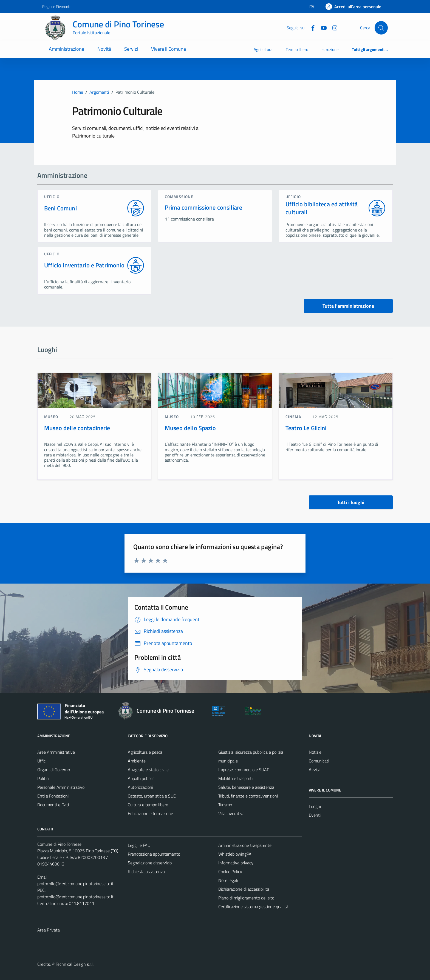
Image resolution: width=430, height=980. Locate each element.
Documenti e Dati (53, 805)
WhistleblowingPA (235, 854)
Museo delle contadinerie (77, 428)
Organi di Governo (54, 770)
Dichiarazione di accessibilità (244, 889)
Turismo (225, 805)
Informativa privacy (236, 863)
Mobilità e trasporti (235, 778)
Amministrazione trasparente (245, 845)
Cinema (294, 417)
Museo (52, 417)
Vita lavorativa (231, 813)
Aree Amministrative (56, 752)
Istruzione (330, 49)
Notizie (315, 752)
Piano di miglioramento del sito (246, 898)
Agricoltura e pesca (145, 752)
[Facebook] (311, 27)
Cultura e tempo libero (148, 805)
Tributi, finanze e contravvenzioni (248, 796)
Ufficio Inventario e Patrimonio (84, 265)
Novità (104, 49)
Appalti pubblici (142, 778)
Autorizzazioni (140, 787)
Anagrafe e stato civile (148, 770)
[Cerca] (381, 28)
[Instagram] (333, 27)
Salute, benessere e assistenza (246, 787)
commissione (179, 197)
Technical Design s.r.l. (75, 964)
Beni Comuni (60, 208)
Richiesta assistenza (146, 872)
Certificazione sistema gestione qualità (253, 907)
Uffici (42, 761)
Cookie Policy (230, 872)
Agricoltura (263, 49)
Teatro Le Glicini (306, 428)
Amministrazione (67, 49)
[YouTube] (322, 27)
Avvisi (314, 770)
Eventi (315, 815)
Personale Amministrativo (61, 787)
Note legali (228, 880)
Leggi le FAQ (139, 845)
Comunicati (319, 761)
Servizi (131, 49)
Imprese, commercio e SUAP (244, 770)
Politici (43, 778)
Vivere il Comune (169, 49)
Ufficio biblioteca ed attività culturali (322, 208)
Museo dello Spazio (190, 428)
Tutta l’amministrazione (348, 306)
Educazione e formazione (150, 813)
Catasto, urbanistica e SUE (152, 796)
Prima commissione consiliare (203, 207)
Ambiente (137, 761)
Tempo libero (297, 49)
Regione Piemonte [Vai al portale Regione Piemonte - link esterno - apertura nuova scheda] (57, 6)
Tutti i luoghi (351, 502)
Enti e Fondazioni (53, 796)
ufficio (52, 197)
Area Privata (49, 930)
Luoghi (315, 806)
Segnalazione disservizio (150, 863)
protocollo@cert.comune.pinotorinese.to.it (75, 884)
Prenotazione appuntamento (154, 854)
